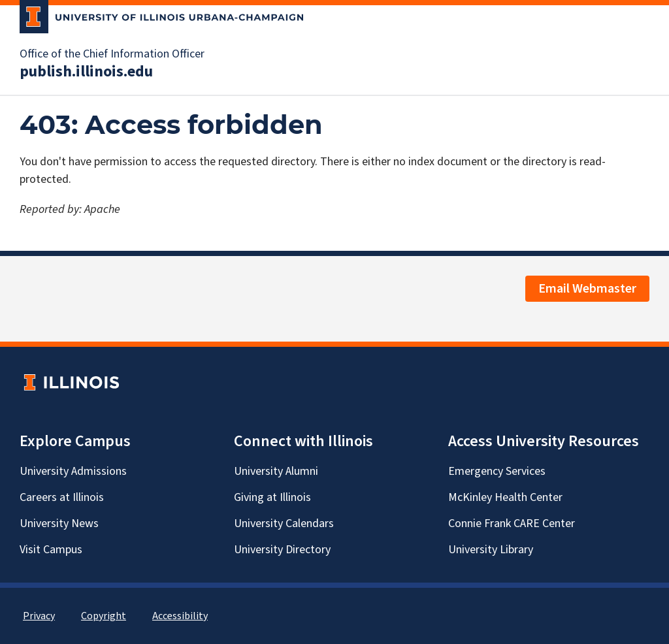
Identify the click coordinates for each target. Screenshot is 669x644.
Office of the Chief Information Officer (112, 54)
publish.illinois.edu (86, 72)
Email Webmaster (587, 289)
